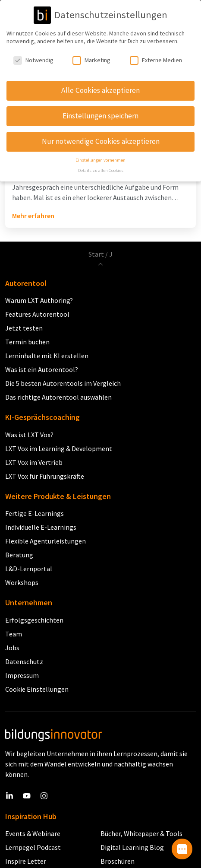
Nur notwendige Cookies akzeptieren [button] (101, 136)
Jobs (12, 648)
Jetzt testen (24, 328)
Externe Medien (156, 55)
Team (14, 634)
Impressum (22, 675)
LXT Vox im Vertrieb (34, 462)
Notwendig (33, 55)
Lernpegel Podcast (33, 847)
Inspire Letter (26, 861)
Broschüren (118, 861)
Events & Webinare (33, 833)
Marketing (91, 55)
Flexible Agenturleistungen (46, 541)
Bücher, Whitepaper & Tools (141, 833)
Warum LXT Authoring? (39, 300)
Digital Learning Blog (132, 847)
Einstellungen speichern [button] (100, 111)
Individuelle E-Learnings (41, 527)
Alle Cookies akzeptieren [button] (100, 85)
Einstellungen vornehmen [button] (100, 155)
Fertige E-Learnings (35, 513)
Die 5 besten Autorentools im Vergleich (63, 383)
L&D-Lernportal (29, 569)
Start (96, 254)
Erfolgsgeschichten (34, 620)
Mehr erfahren (33, 216)
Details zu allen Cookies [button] (101, 165)
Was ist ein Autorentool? (42, 369)
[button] (182, 849)
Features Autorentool (37, 314)
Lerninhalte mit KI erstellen (47, 356)
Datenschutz (24, 661)
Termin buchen (27, 342)
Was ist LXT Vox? (29, 435)
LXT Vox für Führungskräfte (45, 476)
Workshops (22, 582)
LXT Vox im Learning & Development (59, 448)
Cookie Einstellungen (37, 689)
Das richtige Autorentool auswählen (58, 397)
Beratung (19, 555)
